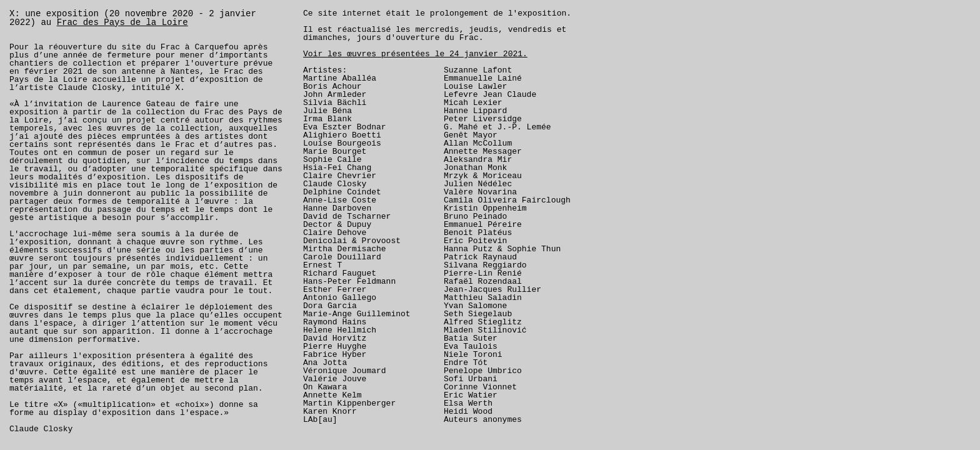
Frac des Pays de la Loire (122, 22)
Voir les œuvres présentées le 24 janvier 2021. (415, 54)
